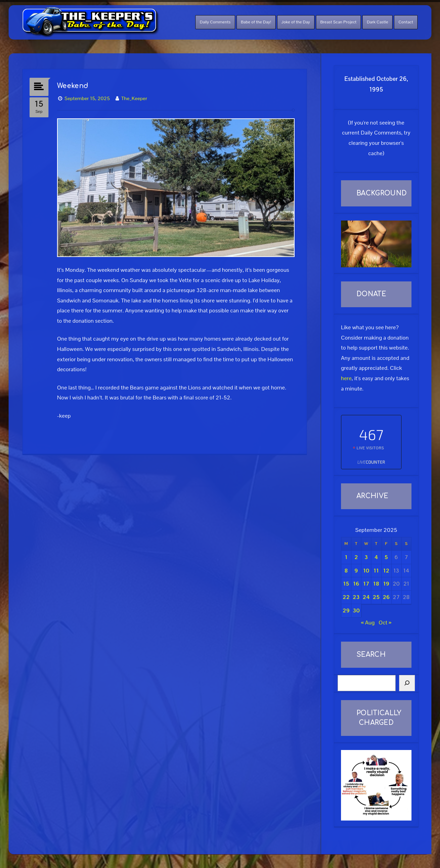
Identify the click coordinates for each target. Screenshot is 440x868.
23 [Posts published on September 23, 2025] (356, 597)
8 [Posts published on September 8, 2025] (346, 571)
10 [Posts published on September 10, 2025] (366, 571)
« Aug (368, 623)
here (346, 378)
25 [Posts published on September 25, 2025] (376, 597)
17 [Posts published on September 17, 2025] (366, 584)
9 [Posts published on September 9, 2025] (356, 571)
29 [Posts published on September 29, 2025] (346, 610)
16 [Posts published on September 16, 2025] (356, 584)
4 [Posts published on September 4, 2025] (376, 557)
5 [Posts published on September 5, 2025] (386, 557)
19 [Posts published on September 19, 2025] (386, 584)
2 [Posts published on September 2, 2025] (356, 557)
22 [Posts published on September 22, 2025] (346, 597)
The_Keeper (134, 98)
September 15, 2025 (87, 98)
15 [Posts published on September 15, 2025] (346, 584)
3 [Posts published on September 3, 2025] (366, 557)
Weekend (73, 86)
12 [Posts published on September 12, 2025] (386, 571)
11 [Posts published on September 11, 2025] (376, 571)
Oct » (385, 623)
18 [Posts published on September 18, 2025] (376, 584)
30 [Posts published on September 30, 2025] (356, 610)
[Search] (407, 683)
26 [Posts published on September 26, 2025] (386, 597)
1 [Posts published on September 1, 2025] (346, 557)
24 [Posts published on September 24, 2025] (366, 597)
